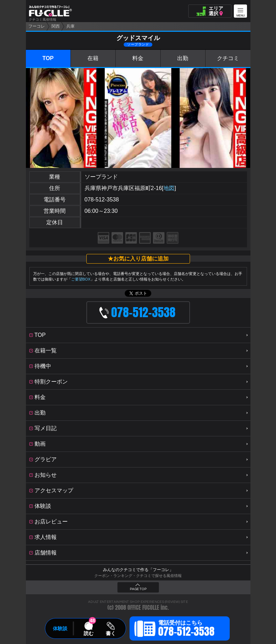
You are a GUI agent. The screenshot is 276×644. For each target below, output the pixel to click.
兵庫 (70, 26)
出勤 (183, 58)
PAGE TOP (138, 589)
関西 (56, 26)
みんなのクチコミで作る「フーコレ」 (138, 570)
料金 (138, 58)
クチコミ (228, 58)
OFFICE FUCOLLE (143, 608)
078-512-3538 (102, 200)
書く (111, 633)
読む (88, 633)
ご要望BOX (81, 279)
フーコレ (37, 26)
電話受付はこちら (186, 629)
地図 (169, 188)
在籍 (93, 58)
